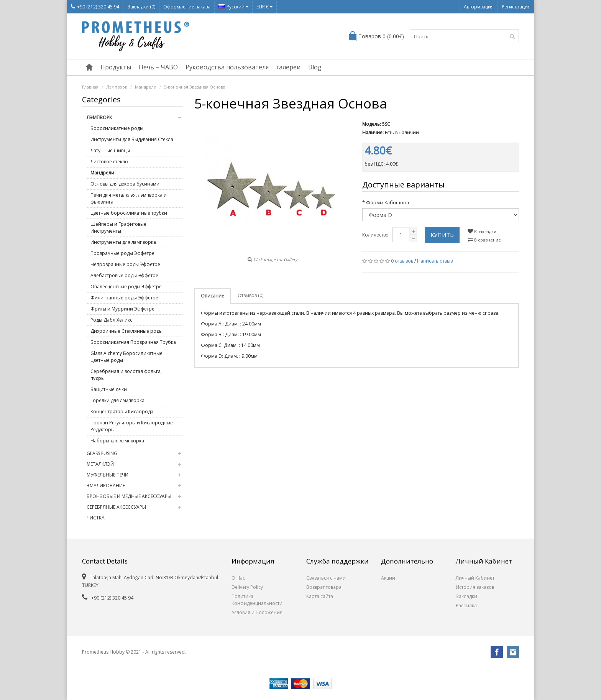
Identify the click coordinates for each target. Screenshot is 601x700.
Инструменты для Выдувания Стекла (132, 139)
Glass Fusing (102, 453)
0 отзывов (402, 261)
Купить (442, 235)
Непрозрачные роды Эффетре (125, 264)
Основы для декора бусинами (125, 184)
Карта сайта (320, 596)
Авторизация (479, 7)
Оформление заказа (187, 7)
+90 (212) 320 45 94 (95, 7)
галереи (288, 67)
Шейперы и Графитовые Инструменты (118, 228)
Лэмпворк (117, 87)
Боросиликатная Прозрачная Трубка (133, 342)
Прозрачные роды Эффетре (122, 253)
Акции (388, 578)
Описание (213, 296)
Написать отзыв (435, 261)
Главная (90, 87)
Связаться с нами (326, 578)
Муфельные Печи (108, 475)
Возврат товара (324, 587)
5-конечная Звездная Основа (195, 87)
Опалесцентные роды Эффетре (126, 287)
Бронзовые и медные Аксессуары (129, 496)
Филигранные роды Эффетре (124, 298)
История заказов (475, 587)
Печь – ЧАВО (158, 67)
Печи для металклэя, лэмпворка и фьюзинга (129, 198)
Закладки (466, 596)
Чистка (96, 518)
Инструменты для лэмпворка (123, 242)
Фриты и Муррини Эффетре (122, 309)
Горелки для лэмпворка (117, 400)
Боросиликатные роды (117, 128)
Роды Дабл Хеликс (111, 320)
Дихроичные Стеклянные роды (126, 331)
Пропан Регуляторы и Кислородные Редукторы (132, 426)
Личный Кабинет (475, 578)
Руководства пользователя (227, 67)
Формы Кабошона (388, 203)
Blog (315, 67)
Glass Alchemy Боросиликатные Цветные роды (126, 357)
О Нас (238, 578)
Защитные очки (109, 389)
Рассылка (466, 606)
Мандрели (146, 87)
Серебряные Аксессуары (116, 507)
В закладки (482, 231)
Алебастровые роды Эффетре (124, 275)
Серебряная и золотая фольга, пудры (126, 375)
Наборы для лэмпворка (117, 441)
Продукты (116, 67)
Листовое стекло (109, 162)
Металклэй (100, 464)
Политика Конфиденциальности (257, 600)
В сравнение (484, 240)
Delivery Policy (247, 587)
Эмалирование (106, 486)
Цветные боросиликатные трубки (129, 213)
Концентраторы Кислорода (122, 412)
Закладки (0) (141, 7)
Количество (375, 235)
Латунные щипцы (110, 150)
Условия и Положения (257, 612)
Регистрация (516, 7)
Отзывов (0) (250, 295)
